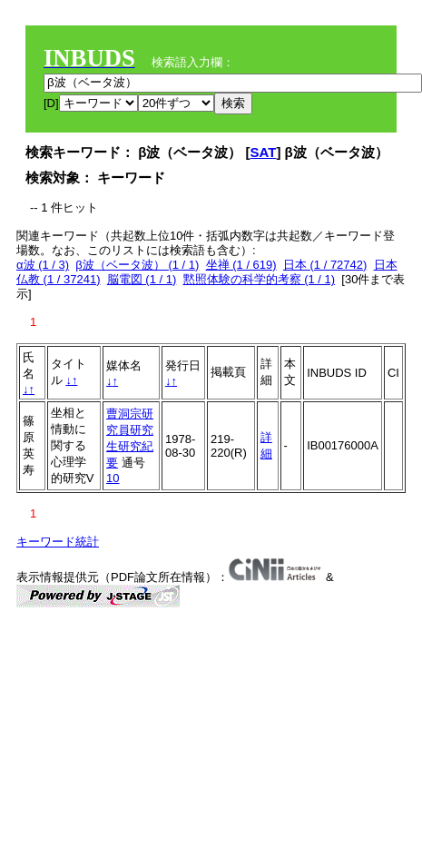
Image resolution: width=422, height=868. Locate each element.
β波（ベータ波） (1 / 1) (137, 265)
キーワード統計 (58, 542)
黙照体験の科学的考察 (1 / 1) (260, 279)
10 (113, 478)
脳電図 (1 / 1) (142, 279)
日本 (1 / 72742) (325, 265)
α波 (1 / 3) (43, 265)
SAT (264, 152)
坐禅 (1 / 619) (241, 265)
